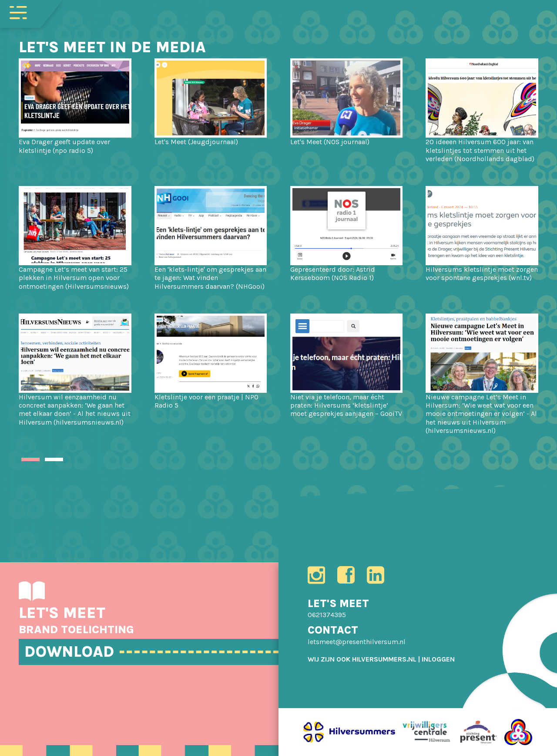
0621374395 (327, 615)
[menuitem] (438, 659)
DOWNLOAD (69, 652)
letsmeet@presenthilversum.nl (357, 642)
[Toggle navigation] (18, 12)
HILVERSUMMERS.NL (384, 659)
